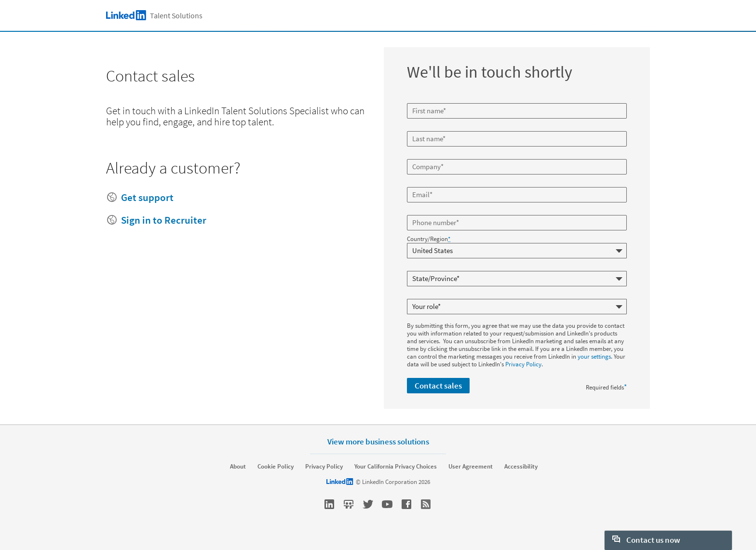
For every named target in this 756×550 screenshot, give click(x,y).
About (238, 467)
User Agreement (471, 467)
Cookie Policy (276, 467)
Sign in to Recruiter (164, 220)
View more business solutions (378, 441)
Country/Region (429, 239)
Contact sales (438, 386)
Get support (147, 197)
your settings (594, 356)
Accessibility (521, 467)
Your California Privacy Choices (396, 467)
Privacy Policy (523, 364)
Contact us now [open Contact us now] (646, 540)
